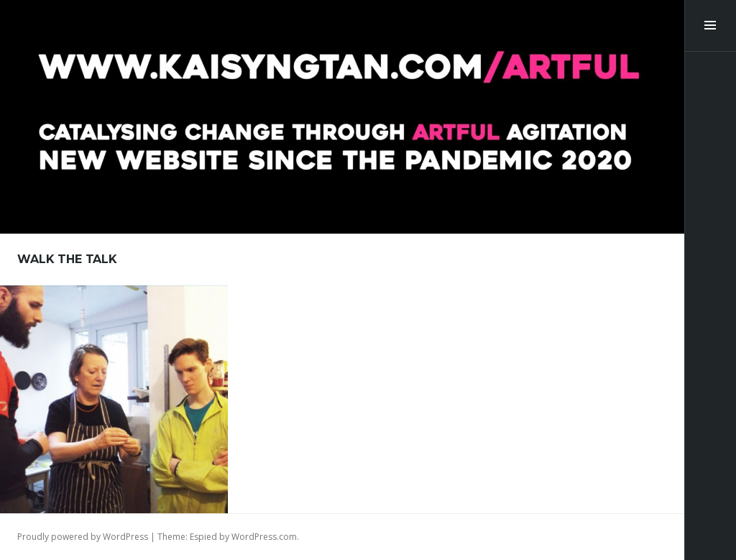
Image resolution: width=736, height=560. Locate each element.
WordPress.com (264, 537)
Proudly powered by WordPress (83, 537)
